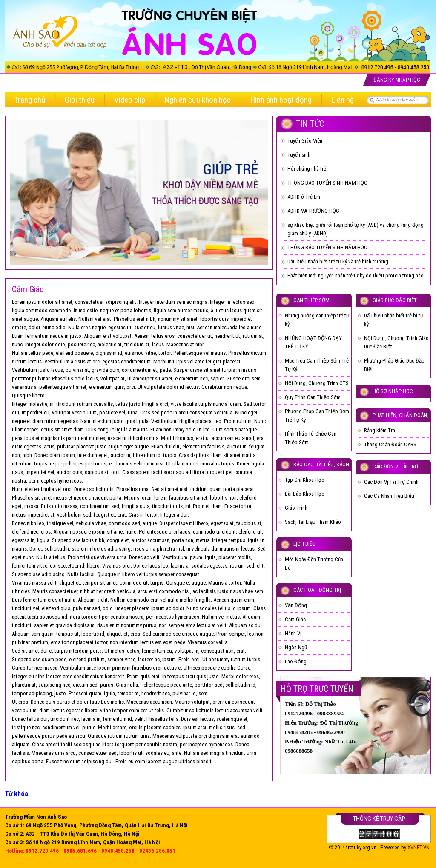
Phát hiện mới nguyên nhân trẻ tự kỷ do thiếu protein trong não (356, 276)
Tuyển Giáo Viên (305, 141)
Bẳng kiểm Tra (380, 430)
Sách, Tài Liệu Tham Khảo (313, 522)
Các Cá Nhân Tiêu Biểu (389, 496)
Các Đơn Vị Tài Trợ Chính (391, 482)
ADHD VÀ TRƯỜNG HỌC (313, 211)
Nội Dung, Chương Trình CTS (317, 383)
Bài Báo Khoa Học (304, 494)
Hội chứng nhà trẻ (307, 169)
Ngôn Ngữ (296, 647)
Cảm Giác (295, 619)
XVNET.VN (419, 847)
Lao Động (296, 661)
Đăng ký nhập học (397, 80)
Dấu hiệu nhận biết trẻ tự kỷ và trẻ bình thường (338, 261)
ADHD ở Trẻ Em (304, 197)
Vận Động (296, 605)
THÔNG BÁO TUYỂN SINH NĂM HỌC (327, 183)
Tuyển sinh (299, 155)
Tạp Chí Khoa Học (304, 480)
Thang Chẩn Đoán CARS (390, 444)
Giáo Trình (296, 508)
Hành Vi (293, 633)
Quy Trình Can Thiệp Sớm (313, 397)
